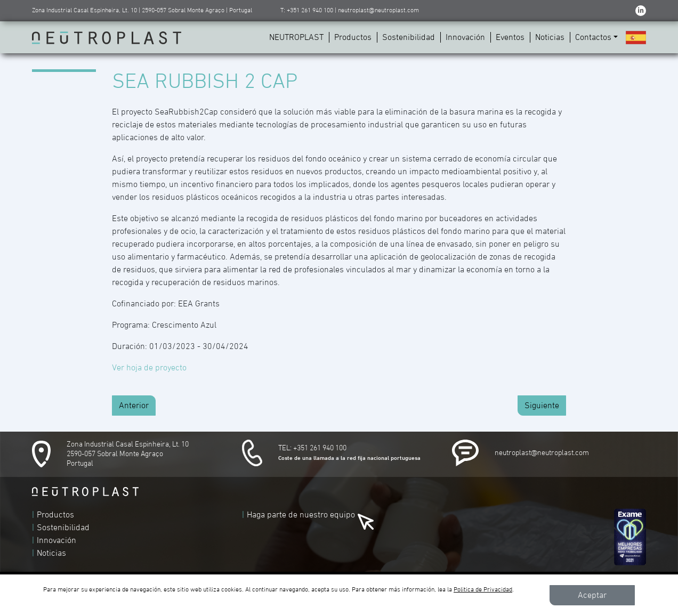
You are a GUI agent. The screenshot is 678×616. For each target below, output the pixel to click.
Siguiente (542, 406)
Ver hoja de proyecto (149, 368)
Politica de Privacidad (483, 590)
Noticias (550, 37)
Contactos (593, 37)
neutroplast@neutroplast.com (542, 453)
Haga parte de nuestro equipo (301, 515)
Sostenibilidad (409, 37)
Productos (353, 37)
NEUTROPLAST (296, 37)
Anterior (134, 406)
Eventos (510, 37)
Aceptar (592, 595)
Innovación (465, 37)
